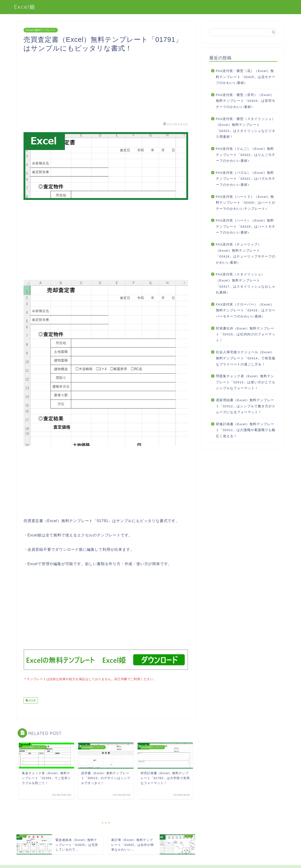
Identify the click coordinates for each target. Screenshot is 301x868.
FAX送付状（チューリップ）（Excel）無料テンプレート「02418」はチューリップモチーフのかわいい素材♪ (246, 254)
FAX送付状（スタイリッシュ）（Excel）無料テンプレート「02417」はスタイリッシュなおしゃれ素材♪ (246, 283)
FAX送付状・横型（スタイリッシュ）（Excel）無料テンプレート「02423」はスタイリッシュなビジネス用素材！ (246, 128)
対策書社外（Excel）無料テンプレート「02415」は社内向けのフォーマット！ (246, 334)
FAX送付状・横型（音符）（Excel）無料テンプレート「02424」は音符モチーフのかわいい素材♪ (246, 101)
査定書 (32, 700)
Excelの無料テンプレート (41, 30)
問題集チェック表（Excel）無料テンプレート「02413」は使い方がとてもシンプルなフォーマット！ (246, 382)
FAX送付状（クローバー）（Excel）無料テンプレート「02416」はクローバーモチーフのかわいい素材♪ (246, 310)
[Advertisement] (106, 86)
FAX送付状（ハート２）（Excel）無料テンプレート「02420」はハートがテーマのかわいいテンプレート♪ (246, 203)
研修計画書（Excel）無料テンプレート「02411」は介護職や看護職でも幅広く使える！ (246, 430)
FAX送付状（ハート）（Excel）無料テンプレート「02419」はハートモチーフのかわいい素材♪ (246, 226)
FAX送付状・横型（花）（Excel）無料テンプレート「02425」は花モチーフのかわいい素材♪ (246, 77)
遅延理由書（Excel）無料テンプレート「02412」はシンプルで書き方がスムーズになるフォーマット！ (246, 406)
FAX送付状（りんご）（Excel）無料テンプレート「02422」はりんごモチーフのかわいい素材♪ (246, 155)
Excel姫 (25, 7)
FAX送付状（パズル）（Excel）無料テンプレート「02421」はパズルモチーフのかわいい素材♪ (246, 179)
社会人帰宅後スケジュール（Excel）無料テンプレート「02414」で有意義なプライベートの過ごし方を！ (246, 358)
